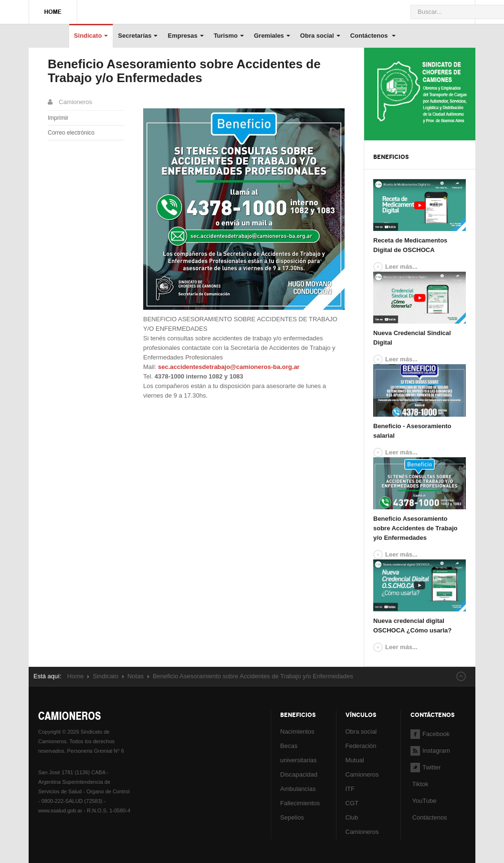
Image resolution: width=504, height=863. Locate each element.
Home (76, 676)
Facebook (430, 734)
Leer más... (401, 267)
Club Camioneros (362, 825)
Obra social (320, 36)
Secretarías (138, 36)
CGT (352, 803)
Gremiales (272, 36)
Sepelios (292, 817)
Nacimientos (297, 731)
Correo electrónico (71, 133)
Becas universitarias (299, 753)
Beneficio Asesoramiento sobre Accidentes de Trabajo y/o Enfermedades (184, 71)
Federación (361, 746)
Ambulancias (298, 789)
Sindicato (91, 36)
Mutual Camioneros (362, 767)
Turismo (229, 36)
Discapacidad (299, 774)
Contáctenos (373, 36)
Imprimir (58, 118)
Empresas (185, 36)
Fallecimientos (300, 803)
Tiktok (420, 784)
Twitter (425, 767)
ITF (350, 789)
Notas (136, 676)
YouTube (423, 801)
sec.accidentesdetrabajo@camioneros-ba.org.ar (229, 367)
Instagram (430, 751)
